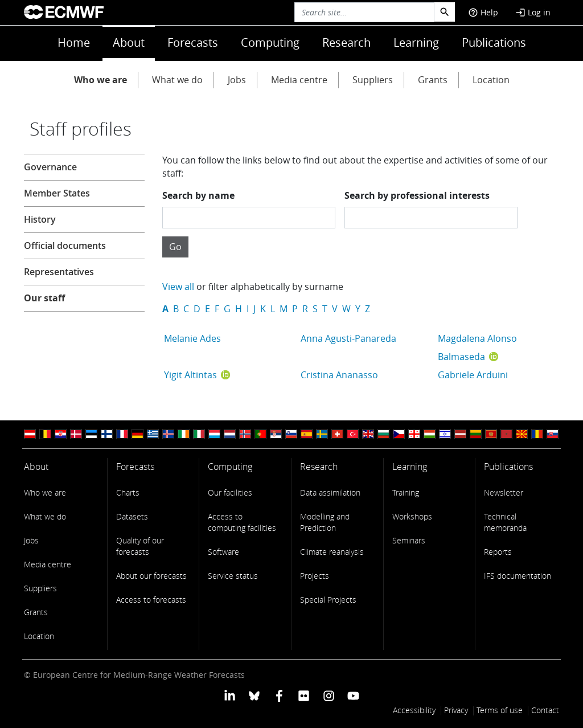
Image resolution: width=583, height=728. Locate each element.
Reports (498, 552)
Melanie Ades (192, 338)
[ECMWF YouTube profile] (353, 695)
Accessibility (414, 710)
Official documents (65, 246)
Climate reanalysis (332, 552)
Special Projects (328, 600)
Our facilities (230, 492)
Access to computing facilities (242, 522)
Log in (533, 12)
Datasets (132, 516)
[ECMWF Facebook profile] (279, 695)
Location (491, 80)
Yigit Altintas (190, 375)
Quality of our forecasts (140, 546)
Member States (57, 193)
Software (223, 552)
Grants (433, 80)
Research (346, 42)
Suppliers (373, 80)
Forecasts (193, 42)
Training (406, 492)
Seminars (409, 540)
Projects (315, 576)
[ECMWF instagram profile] (328, 695)
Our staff (44, 298)
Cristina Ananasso (339, 375)
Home (74, 42)
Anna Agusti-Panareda (348, 338)
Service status (233, 576)
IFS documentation (518, 576)
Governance (50, 167)
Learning (416, 42)
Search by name (198, 195)
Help (483, 12)
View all (178, 287)
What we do (177, 80)
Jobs (237, 80)
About (129, 42)
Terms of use (500, 710)
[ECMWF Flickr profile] (304, 695)
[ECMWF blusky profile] (254, 695)
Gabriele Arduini (473, 375)
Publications (494, 42)
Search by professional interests (417, 195)
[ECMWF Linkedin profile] (230, 695)
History (40, 219)
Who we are (100, 80)
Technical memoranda (505, 522)
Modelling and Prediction (325, 522)
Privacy (456, 710)
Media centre (299, 80)
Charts (128, 492)
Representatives (59, 272)
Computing (270, 42)
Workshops (412, 516)
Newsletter (504, 492)
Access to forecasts (151, 600)
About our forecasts (151, 576)
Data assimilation (330, 492)
